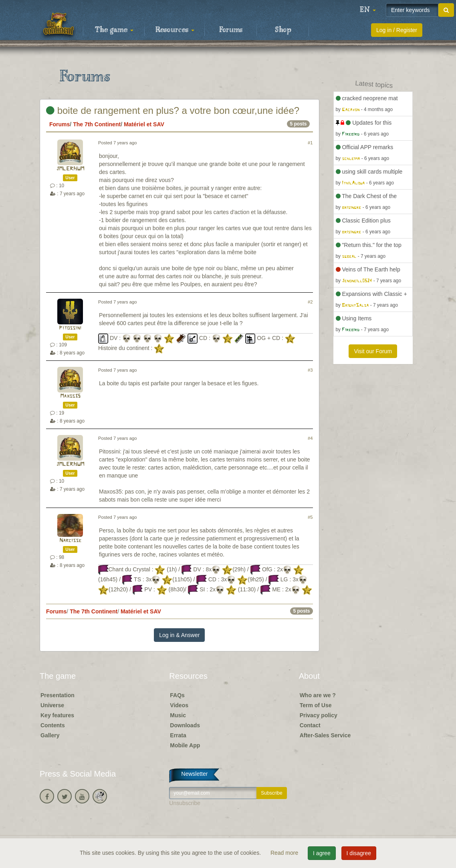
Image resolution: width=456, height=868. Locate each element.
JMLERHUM (70, 169)
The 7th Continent (97, 124)
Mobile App (185, 745)
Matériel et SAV (144, 124)
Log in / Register (397, 30)
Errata (178, 735)
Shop (283, 30)
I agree (322, 853)
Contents (53, 725)
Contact (310, 725)
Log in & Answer (179, 635)
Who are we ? (318, 695)
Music (178, 715)
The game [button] (114, 30)
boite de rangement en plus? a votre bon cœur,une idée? (173, 110)
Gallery (50, 735)
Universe (52, 705)
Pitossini (70, 328)
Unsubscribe (185, 803)
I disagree (359, 853)
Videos (179, 705)
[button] (368, 10)
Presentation (58, 695)
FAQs (177, 695)
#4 (310, 438)
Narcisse (70, 541)
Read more (285, 853)
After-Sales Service (325, 735)
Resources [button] (175, 30)
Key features (57, 715)
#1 (310, 143)
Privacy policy (319, 715)
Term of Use (316, 705)
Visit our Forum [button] (373, 351)
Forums (231, 30)
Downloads (185, 725)
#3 (310, 370)
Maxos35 (70, 396)
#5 (310, 517)
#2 (310, 302)
